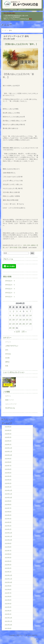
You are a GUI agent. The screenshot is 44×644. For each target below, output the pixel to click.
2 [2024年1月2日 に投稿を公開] (13, 311)
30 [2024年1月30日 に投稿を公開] (13, 328)
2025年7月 (8, 466)
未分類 (7, 358)
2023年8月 (8, 547)
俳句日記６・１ (10, 297)
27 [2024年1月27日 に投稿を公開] (27, 324)
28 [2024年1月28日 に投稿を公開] (30, 324)
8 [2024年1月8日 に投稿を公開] (10, 315)
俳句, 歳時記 (31, 245)
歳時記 (7, 362)
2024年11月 (8, 494)
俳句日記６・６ (10, 281)
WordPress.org (10, 408)
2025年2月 (8, 483)
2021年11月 (8, 621)
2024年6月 (8, 512)
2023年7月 (8, 551)
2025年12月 (8, 448)
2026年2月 (8, 441)
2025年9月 (8, 459)
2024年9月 (8, 501)
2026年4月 (8, 434)
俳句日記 (8, 354)
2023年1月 (8, 572)
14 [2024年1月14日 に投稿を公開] (30, 315)
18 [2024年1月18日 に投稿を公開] (20, 320)
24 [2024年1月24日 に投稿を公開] (17, 324)
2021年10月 (8, 625)
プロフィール (8, 259)
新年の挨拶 (14, 248)
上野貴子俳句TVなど (12, 346)
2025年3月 (8, 480)
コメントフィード (11, 404)
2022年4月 (8, 604)
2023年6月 (8, 554)
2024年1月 (8, 529)
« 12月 (17, 332)
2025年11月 (8, 452)
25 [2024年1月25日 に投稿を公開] (20, 324)
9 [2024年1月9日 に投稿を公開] (13, 315)
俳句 (25, 245)
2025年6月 (8, 469)
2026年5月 (8, 430)
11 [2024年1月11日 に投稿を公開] (20, 315)
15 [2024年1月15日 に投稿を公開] (10, 320)
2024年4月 (8, 519)
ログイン (8, 396)
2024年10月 (8, 498)
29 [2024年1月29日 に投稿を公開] (10, 328)
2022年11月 (8, 579)
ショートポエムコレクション (14, 372)
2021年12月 (8, 618)
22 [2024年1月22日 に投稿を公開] (10, 324)
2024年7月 (8, 508)
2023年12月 (8, 533)
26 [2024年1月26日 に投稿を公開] (24, 324)
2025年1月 (8, 487)
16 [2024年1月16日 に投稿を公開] (13, 320)
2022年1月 (8, 614)
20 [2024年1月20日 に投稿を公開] (27, 320)
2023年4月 (8, 561)
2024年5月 (8, 515)
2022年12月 (8, 575)
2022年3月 (8, 607)
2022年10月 (8, 582)
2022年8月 (8, 590)
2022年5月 (8, 600)
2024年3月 (8, 522)
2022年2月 (8, 611)
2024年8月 (8, 505)
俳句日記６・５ (10, 285)
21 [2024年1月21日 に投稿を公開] (30, 320)
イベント (8, 342)
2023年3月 (8, 565)
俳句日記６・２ (10, 293)
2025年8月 (8, 462)
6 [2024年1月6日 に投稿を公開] (27, 311)
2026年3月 (8, 437)
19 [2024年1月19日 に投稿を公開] (24, 320)
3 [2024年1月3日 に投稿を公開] (17, 311)
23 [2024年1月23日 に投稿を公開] (13, 324)
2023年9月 (8, 544)
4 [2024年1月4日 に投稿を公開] (20, 311)
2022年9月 (8, 586)
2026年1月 (8, 445)
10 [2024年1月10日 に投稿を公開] (17, 315)
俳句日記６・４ (10, 289)
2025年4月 (8, 476)
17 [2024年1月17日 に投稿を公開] (17, 320)
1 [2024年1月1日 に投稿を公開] (10, 311)
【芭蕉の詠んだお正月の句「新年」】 (21, 44)
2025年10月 (8, 455)
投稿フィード (10, 400)
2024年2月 (8, 526)
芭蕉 (20, 248)
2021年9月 (8, 628)
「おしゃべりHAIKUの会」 (22, 4)
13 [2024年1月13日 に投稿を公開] (27, 315)
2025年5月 (8, 473)
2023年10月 (8, 540)
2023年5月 (8, 558)
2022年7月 (8, 593)
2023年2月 (8, 568)
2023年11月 (8, 537)
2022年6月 (8, 597)
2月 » (24, 332)
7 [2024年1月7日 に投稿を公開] (30, 311)
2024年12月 (8, 490)
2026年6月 (8, 427)
